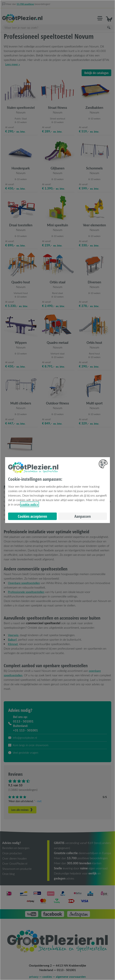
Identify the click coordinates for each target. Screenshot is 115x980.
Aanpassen (83, 516)
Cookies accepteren (32, 516)
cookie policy (30, 504)
